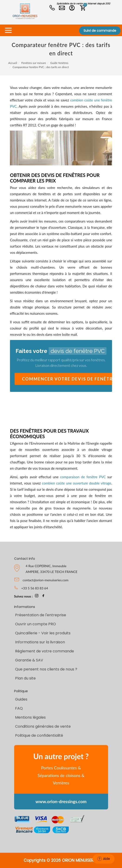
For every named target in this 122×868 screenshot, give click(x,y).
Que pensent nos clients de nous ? (46, 669)
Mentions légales (30, 717)
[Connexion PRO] (73, 9)
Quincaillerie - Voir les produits (43, 633)
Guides (21, 699)
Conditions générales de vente (43, 726)
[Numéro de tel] (53, 8)
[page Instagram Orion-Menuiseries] (37, 596)
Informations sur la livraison (40, 642)
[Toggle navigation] (8, 30)
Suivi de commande (100, 31)
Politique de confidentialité (39, 735)
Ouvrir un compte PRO (35, 624)
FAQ (19, 708)
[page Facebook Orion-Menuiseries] (43, 596)
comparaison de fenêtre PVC (83, 477)
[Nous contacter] (63, 9)
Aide (104, 859)
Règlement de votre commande (45, 651)
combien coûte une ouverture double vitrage (77, 483)
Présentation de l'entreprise (41, 615)
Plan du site (25, 678)
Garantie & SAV (29, 660)
